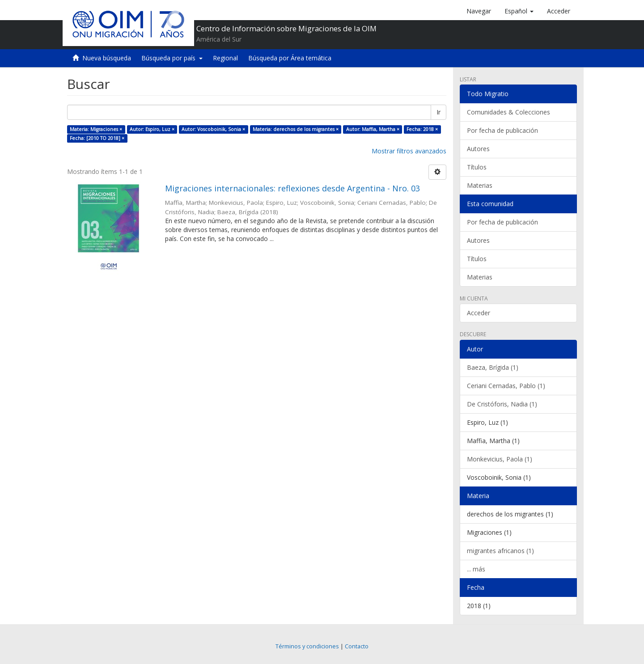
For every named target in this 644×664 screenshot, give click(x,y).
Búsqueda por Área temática (290, 58)
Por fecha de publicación (502, 130)
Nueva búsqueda (107, 58)
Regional (225, 58)
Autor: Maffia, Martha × (373, 129)
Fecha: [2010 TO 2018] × (97, 138)
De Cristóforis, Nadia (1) (502, 404)
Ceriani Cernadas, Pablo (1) (506, 386)
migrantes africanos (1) (500, 551)
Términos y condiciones (307, 646)
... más (476, 569)
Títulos (477, 167)
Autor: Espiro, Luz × (152, 129)
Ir (439, 112)
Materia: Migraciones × (96, 129)
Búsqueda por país (172, 58)
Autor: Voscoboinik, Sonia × (213, 129)
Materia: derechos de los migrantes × (296, 129)
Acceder (479, 313)
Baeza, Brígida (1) (493, 367)
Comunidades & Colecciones (508, 112)
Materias (480, 185)
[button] (519, 11)
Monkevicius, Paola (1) (500, 459)
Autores (478, 149)
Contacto (357, 646)
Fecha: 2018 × (422, 129)
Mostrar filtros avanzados (409, 151)
